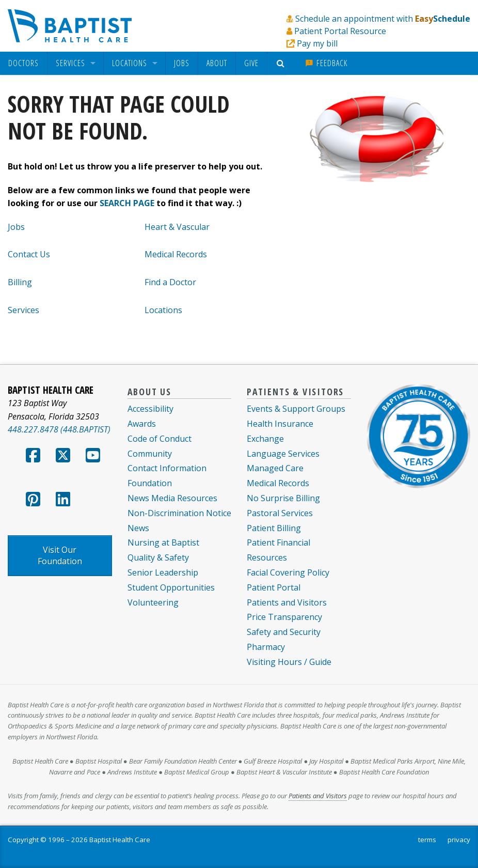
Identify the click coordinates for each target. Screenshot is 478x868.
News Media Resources (172, 498)
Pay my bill (317, 43)
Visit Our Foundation (60, 555)
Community (150, 454)
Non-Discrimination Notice (179, 513)
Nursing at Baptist (163, 542)
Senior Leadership (163, 572)
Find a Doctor (170, 282)
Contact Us (29, 254)
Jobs (182, 63)
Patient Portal (274, 587)
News (138, 528)
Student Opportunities (171, 587)
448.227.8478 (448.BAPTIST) (59, 429)
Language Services (283, 454)
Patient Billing (274, 528)
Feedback (326, 63)
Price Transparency (284, 617)
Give (251, 63)
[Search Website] (282, 63)
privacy (459, 840)
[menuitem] (23, 63)
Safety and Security (284, 632)
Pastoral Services (280, 513)
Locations (130, 63)
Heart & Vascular (177, 227)
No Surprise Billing (283, 498)
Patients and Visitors (287, 602)
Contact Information (167, 468)
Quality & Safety (158, 557)
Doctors (23, 63)
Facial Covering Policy (288, 572)
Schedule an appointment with (383, 19)
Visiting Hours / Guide (289, 662)
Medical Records (176, 254)
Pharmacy (266, 647)
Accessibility (150, 409)
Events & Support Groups (296, 409)
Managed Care (275, 468)
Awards (142, 424)
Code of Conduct (160, 439)
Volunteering (153, 602)
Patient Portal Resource (340, 31)
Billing (20, 282)
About (217, 63)
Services (70, 63)
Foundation (150, 483)
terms (427, 840)
